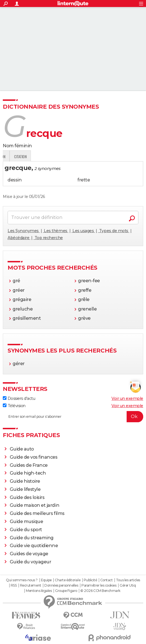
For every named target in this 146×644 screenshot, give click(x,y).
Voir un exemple (127, 398)
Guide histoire (25, 481)
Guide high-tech (28, 473)
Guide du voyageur (31, 562)
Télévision (14, 406)
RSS (14, 585)
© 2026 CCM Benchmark (100, 591)
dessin (15, 180)
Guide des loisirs (27, 497)
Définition (15, 156)
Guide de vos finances (34, 457)
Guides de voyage (29, 554)
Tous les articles (128, 580)
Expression (61, 156)
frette (84, 180)
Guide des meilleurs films (37, 513)
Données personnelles (61, 585)
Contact (107, 580)
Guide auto (22, 449)
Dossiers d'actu (19, 398)
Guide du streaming (32, 538)
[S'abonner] (73, 417)
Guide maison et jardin (35, 505)
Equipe (46, 580)
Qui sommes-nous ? (22, 580)
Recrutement (31, 585)
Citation (85, 156)
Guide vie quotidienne (34, 546)
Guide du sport (26, 530)
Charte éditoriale (68, 580)
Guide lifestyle (25, 489)
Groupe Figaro (66, 591)
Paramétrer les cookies (99, 585)
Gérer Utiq (128, 585)
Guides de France (29, 465)
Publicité (90, 580)
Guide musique (27, 521)
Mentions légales (39, 591)
